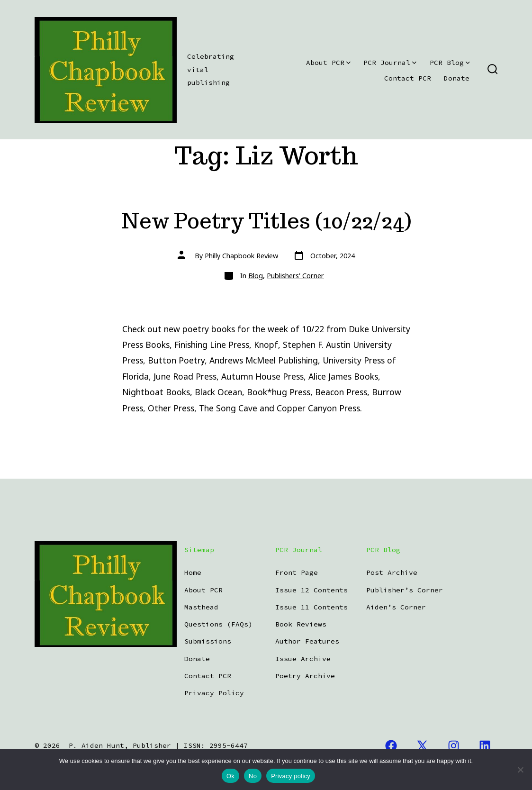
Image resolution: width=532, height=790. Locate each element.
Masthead (201, 607)
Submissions (208, 641)
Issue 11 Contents (311, 607)
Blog (256, 276)
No (253, 776)
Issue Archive (303, 659)
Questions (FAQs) (218, 624)
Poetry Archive (305, 676)
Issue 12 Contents (311, 590)
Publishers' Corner (295, 276)
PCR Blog (450, 63)
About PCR (328, 63)
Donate (457, 78)
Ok (230, 776)
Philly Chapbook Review (241, 256)
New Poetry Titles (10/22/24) (266, 221)
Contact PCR (408, 78)
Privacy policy (291, 776)
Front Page (297, 572)
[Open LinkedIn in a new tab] (485, 746)
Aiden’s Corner (396, 607)
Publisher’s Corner (405, 590)
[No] (520, 770)
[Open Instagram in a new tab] (454, 746)
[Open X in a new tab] (423, 746)
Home (193, 572)
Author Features (307, 641)
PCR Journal (390, 63)
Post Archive (392, 572)
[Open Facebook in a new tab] (391, 746)
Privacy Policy (214, 693)
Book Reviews (301, 624)
